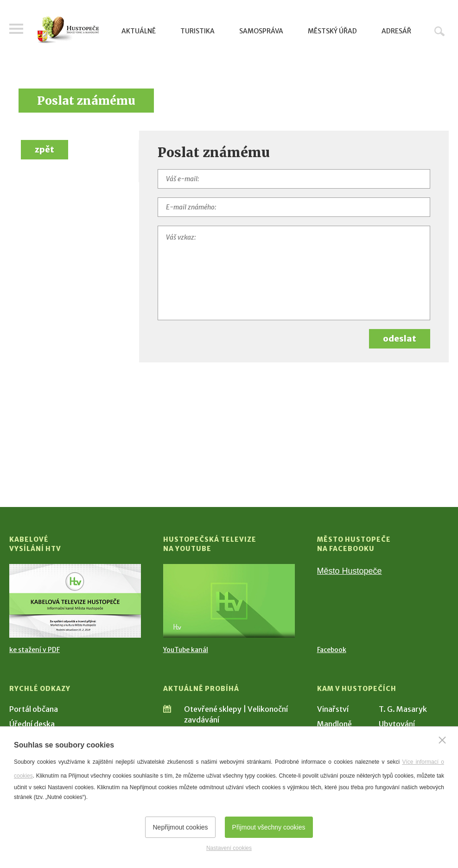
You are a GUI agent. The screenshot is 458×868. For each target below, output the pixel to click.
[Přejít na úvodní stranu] (68, 30)
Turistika (197, 31)
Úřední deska (32, 724)
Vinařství (333, 709)
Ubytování (397, 724)
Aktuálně (139, 31)
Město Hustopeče (350, 571)
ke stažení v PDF (35, 650)
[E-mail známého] (294, 207)
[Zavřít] (442, 740)
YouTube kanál (186, 650)
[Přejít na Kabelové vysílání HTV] (75, 601)
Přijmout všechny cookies (269, 827)
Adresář (396, 31)
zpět (45, 149)
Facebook (332, 650)
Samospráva (261, 31)
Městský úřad (332, 31)
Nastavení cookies (229, 848)
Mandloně (334, 724)
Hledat (439, 31)
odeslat (400, 339)
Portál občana (34, 709)
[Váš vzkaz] (294, 273)
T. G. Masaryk (403, 709)
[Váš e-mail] (294, 179)
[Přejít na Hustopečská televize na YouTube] (229, 601)
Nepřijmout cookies (180, 827)
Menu (16, 29)
